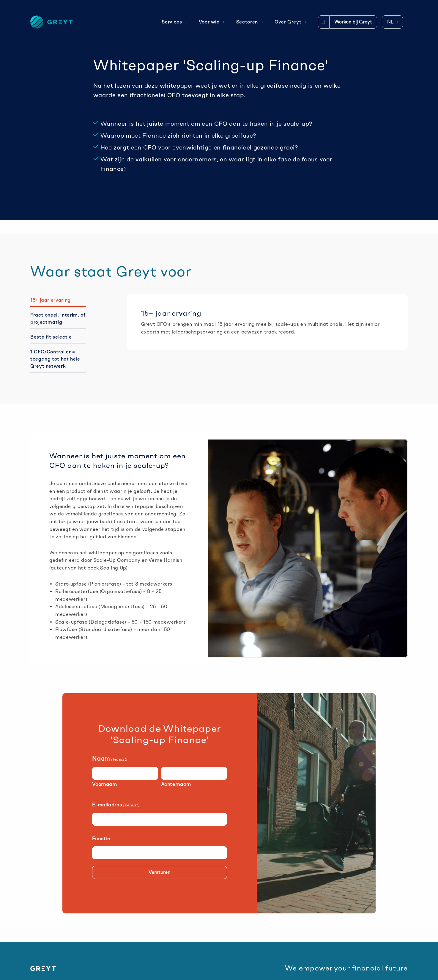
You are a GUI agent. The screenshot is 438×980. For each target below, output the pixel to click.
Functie (101, 839)
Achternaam (176, 784)
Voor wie (212, 22)
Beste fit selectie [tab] (51, 337)
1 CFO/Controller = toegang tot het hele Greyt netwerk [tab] (55, 359)
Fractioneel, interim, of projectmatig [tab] (58, 318)
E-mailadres (116, 805)
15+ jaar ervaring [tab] (51, 300)
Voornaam (104, 784)
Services (174, 22)
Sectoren (250, 22)
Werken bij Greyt (353, 22)
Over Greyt (291, 22)
